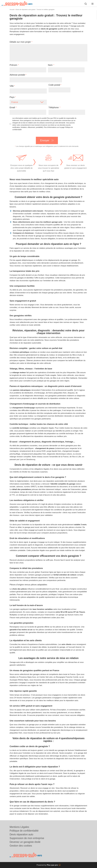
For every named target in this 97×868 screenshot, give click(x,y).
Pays (12, 97)
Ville (12, 86)
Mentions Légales (19, 827)
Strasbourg (31, 459)
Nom (51, 65)
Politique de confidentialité (24, 831)
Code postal (54, 85)
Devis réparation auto (21, 834)
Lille (79, 457)
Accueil (12, 9)
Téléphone (54, 107)
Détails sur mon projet (21, 42)
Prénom (14, 65)
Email (13, 107)
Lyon (22, 459)
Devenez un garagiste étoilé (25, 842)
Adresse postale (17, 75)
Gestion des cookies (21, 846)
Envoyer (45, 140)
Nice (74, 457)
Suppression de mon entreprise (27, 838)
